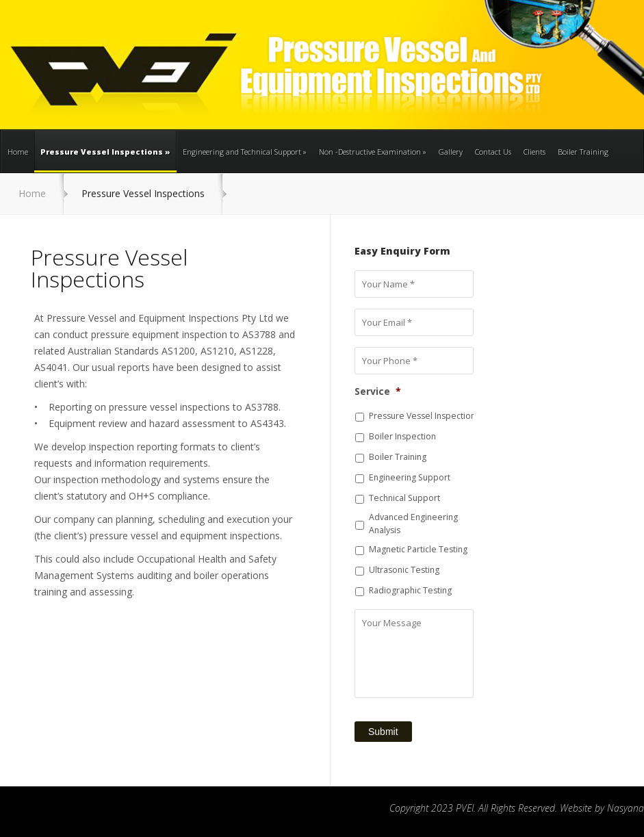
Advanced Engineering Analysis (413, 523)
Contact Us (493, 152)
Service (378, 391)
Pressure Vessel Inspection (422, 416)
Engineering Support (410, 477)
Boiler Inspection (402, 436)
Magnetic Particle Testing (418, 549)
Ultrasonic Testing (404, 570)
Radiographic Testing (410, 590)
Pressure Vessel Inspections (105, 159)
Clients (534, 152)
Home (18, 152)
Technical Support (404, 498)
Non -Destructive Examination (373, 152)
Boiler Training (583, 152)
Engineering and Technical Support (245, 152)
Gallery (451, 152)
